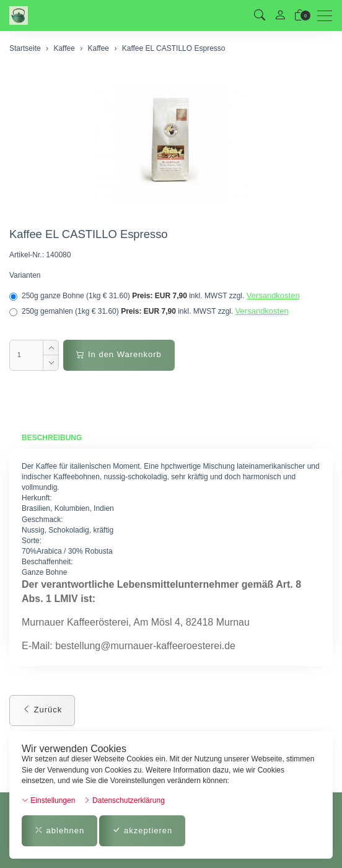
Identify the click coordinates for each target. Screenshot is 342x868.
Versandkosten (273, 295)
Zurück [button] (42, 710)
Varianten (25, 275)
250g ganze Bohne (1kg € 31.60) (155, 296)
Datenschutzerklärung (124, 800)
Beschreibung (52, 438)
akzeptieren (142, 830)
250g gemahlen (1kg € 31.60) (149, 311)
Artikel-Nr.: (27, 255)
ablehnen (59, 830)
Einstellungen (48, 800)
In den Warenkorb (119, 354)
